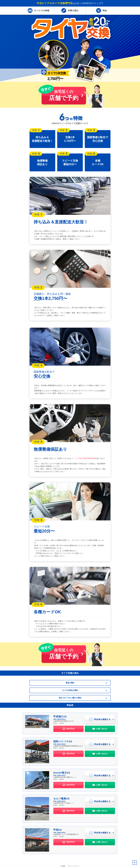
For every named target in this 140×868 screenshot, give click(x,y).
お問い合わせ (100, 729)
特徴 (38, 11)
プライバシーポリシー (73, 866)
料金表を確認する (100, 720)
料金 (102, 11)
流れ (70, 11)
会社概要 (63, 866)
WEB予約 (68, 729)
